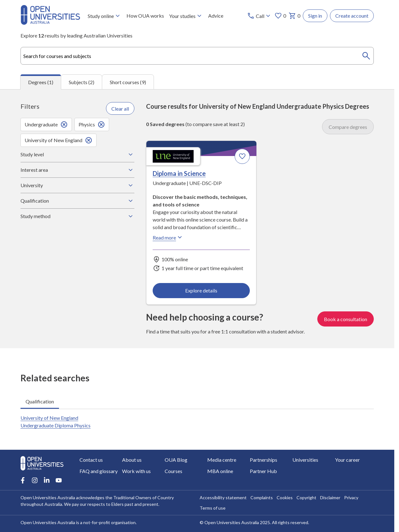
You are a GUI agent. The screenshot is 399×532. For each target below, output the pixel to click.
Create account (352, 16)
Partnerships (264, 460)
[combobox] (197, 56)
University (77, 185)
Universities (305, 460)
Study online (105, 16)
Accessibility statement (223, 497)
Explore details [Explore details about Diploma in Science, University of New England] (201, 290)
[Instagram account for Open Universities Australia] (35, 480)
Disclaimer (330, 497)
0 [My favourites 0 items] (280, 16)
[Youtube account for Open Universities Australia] (59, 480)
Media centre (222, 460)
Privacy (351, 497)
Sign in (315, 16)
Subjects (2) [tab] (82, 82)
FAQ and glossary (99, 471)
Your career (347, 460)
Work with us (136, 471)
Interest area (77, 170)
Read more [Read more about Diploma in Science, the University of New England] (168, 237)
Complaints (262, 497)
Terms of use (213, 508)
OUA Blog (176, 460)
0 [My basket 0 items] (294, 16)
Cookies (285, 497)
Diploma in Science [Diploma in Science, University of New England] (179, 173)
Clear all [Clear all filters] (120, 108)
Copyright (306, 497)
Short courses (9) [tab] (128, 82)
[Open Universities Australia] (50, 23)
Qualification (77, 201)
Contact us (91, 460)
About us (132, 460)
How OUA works (145, 16)
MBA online (220, 471)
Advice (216, 16)
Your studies (186, 16)
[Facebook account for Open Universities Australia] (23, 480)
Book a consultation (346, 319)
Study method (77, 216)
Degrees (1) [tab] (41, 82)
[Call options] (259, 16)
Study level (77, 154)
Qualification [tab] (40, 401)
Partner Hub (263, 471)
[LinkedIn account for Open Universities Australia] (47, 480)
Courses (173, 471)
